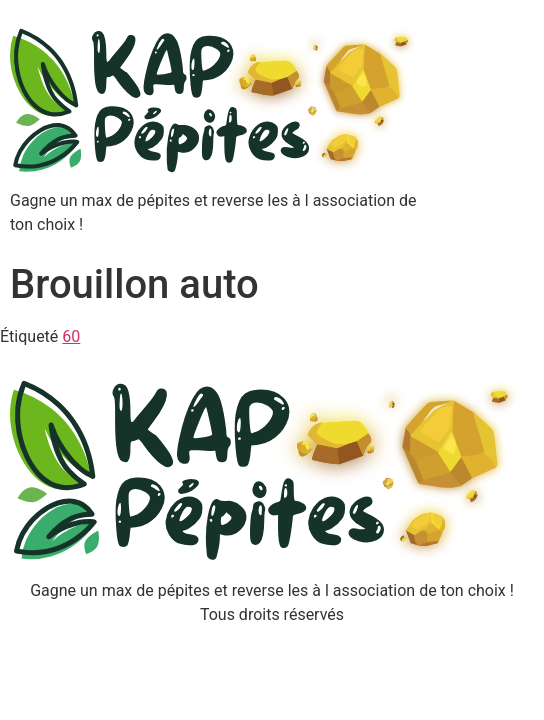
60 (71, 336)
